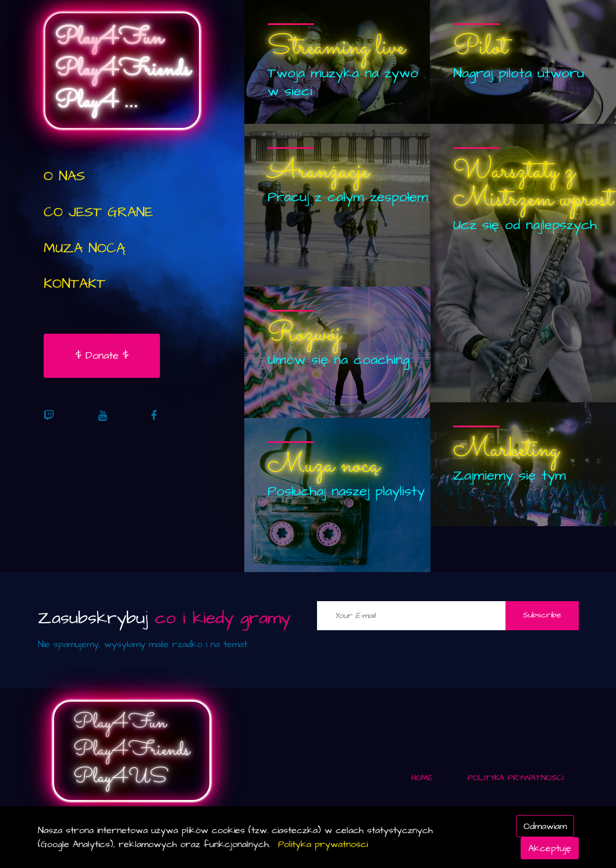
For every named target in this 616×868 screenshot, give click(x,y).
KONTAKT (74, 284)
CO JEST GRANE (98, 212)
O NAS (64, 176)
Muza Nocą (84, 248)
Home (422, 778)
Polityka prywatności (323, 844)
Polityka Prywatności (516, 778)
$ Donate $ (102, 356)
